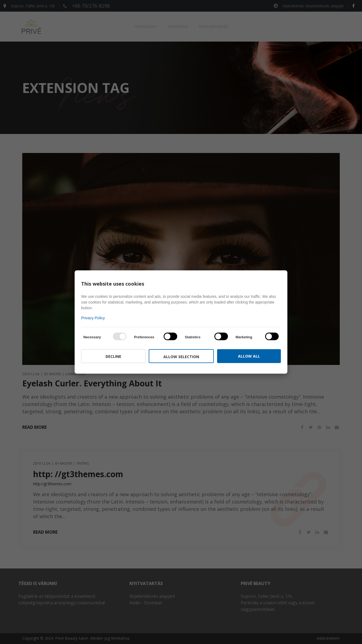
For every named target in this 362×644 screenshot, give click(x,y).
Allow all (249, 356)
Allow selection (181, 357)
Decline (113, 356)
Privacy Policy (93, 318)
